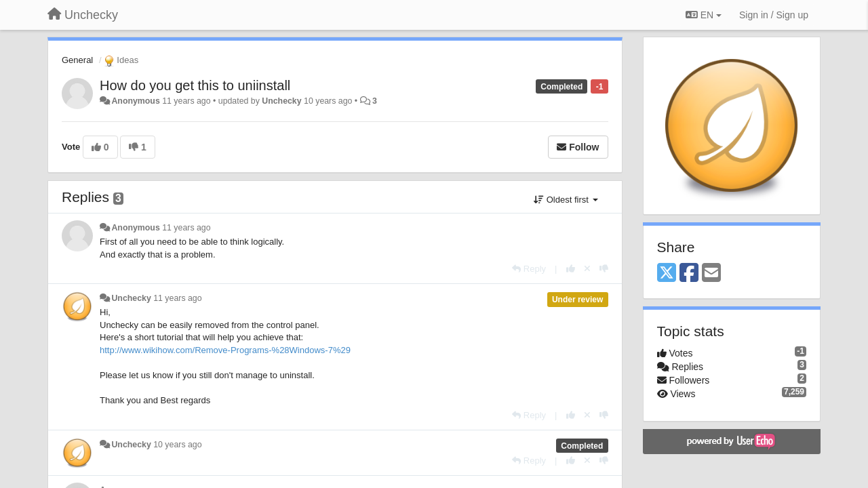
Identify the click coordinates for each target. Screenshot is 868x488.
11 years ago (186, 228)
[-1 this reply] (604, 269)
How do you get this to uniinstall (195, 85)
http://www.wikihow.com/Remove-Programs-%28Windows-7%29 (225, 350)
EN (704, 15)
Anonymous (135, 101)
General (77, 60)
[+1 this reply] (571, 269)
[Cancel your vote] (587, 269)
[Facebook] (689, 273)
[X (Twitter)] (667, 273)
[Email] (711, 273)
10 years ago (177, 445)
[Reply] (529, 269)
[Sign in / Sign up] (774, 15)
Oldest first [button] (566, 200)
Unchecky (281, 101)
